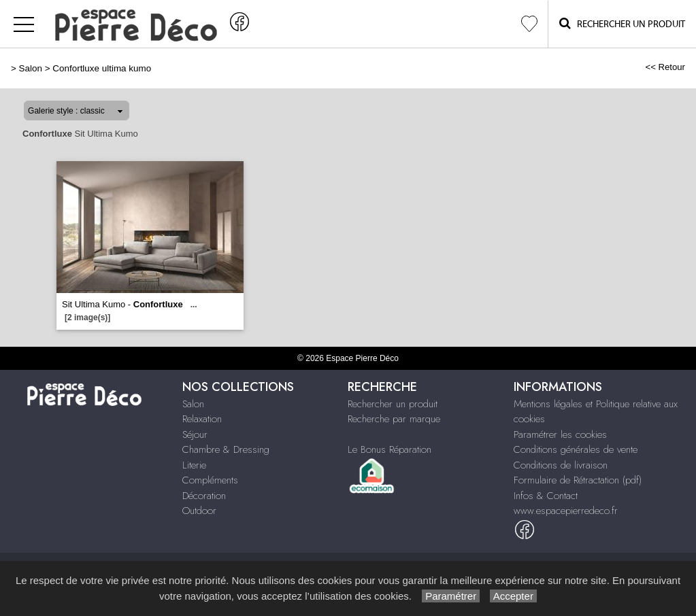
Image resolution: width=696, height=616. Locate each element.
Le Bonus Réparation (390, 449)
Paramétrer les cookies (560, 434)
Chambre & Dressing (226, 449)
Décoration (204, 496)
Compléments (210, 480)
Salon (31, 68)
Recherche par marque (394, 419)
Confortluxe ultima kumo (102, 68)
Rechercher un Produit (622, 23)
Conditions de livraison (561, 465)
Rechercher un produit (393, 404)
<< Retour (665, 67)
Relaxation (202, 419)
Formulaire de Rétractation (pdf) (578, 480)
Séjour (195, 434)
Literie (194, 465)
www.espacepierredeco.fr (566, 511)
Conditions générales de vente (576, 449)
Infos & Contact (546, 496)
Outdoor (199, 511)
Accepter (513, 596)
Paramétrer (451, 596)
